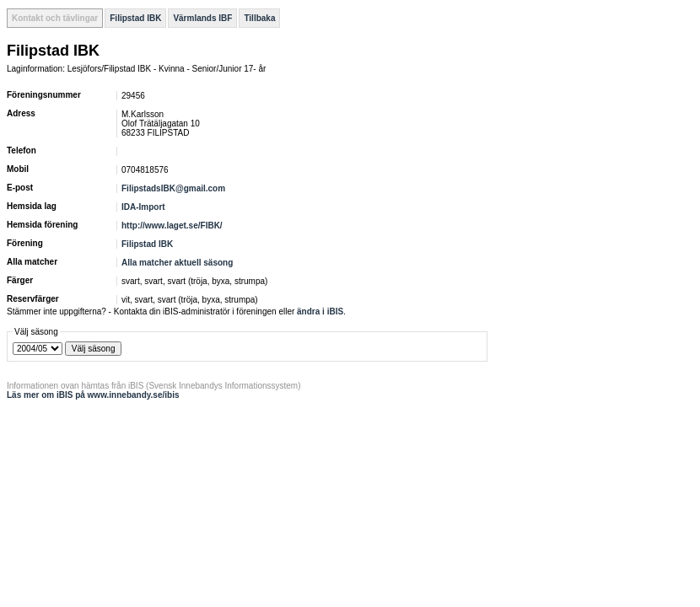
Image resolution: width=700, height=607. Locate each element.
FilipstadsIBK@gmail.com (173, 188)
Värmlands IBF (202, 18)
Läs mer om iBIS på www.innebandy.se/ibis (93, 395)
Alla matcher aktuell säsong (177, 263)
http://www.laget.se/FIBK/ (172, 226)
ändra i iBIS (320, 312)
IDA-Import (143, 207)
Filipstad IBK (135, 18)
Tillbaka (259, 18)
